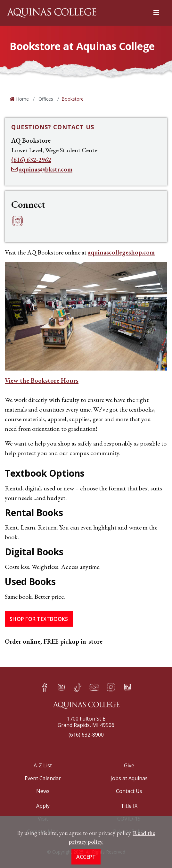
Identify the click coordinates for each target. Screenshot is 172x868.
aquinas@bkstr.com (46, 169)
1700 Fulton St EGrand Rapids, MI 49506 (86, 722)
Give (129, 765)
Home (22, 99)
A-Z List (43, 765)
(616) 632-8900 (86, 735)
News (43, 791)
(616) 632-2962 (31, 160)
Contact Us (129, 791)
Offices (45, 99)
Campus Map (43, 831)
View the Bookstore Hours (42, 380)
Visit (43, 819)
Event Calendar (43, 778)
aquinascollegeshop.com (121, 252)
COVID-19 (129, 819)
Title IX (129, 806)
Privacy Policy (129, 831)
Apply (43, 806)
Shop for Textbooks (39, 619)
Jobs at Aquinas (129, 778)
